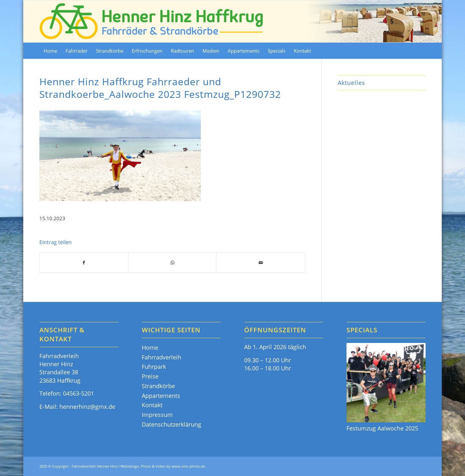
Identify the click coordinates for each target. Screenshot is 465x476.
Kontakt (152, 405)
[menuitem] (50, 51)
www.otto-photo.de (188, 466)
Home (150, 347)
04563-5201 (78, 393)
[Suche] (422, 51)
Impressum (157, 415)
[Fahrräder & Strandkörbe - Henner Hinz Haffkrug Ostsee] (152, 21)
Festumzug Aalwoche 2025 (382, 428)
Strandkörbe (158, 386)
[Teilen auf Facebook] (84, 263)
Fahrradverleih (161, 357)
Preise (150, 376)
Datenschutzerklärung (171, 424)
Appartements (161, 396)
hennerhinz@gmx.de (87, 407)
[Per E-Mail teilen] (261, 263)
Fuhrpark (154, 367)
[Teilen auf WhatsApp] (173, 263)
